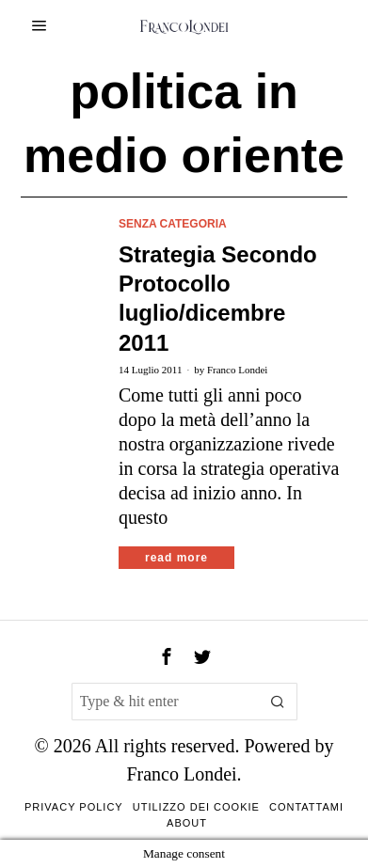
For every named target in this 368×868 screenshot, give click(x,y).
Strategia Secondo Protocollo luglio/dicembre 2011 (218, 299)
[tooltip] (167, 656)
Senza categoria (173, 224)
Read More (176, 558)
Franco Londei (237, 370)
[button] (279, 702)
